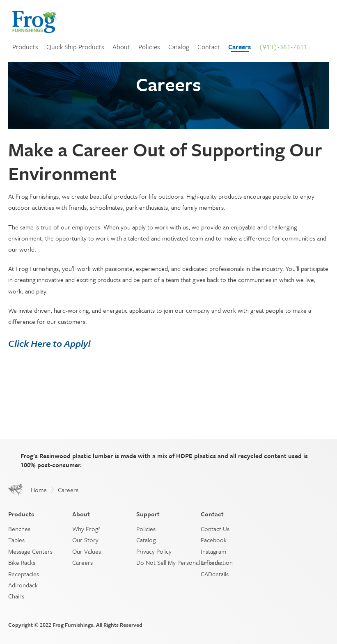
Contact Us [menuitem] (215, 529)
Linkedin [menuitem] (212, 562)
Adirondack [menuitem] (23, 585)
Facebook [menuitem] (214, 540)
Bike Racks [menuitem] (22, 562)
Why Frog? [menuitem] (86, 529)
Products (25, 47)
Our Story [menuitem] (85, 540)
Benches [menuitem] (19, 529)
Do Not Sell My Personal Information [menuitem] (185, 562)
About (121, 47)
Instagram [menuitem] (213, 551)
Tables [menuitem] (16, 540)
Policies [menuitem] (146, 529)
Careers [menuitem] (83, 562)
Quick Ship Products (75, 47)
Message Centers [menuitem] (30, 551)
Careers (240, 47)
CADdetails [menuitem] (215, 574)
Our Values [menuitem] (87, 551)
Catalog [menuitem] (146, 540)
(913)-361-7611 (283, 47)
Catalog (179, 47)
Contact (209, 47)
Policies (149, 47)
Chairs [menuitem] (16, 596)
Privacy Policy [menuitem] (154, 551)
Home (39, 490)
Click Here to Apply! (49, 343)
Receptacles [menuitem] (24, 574)
